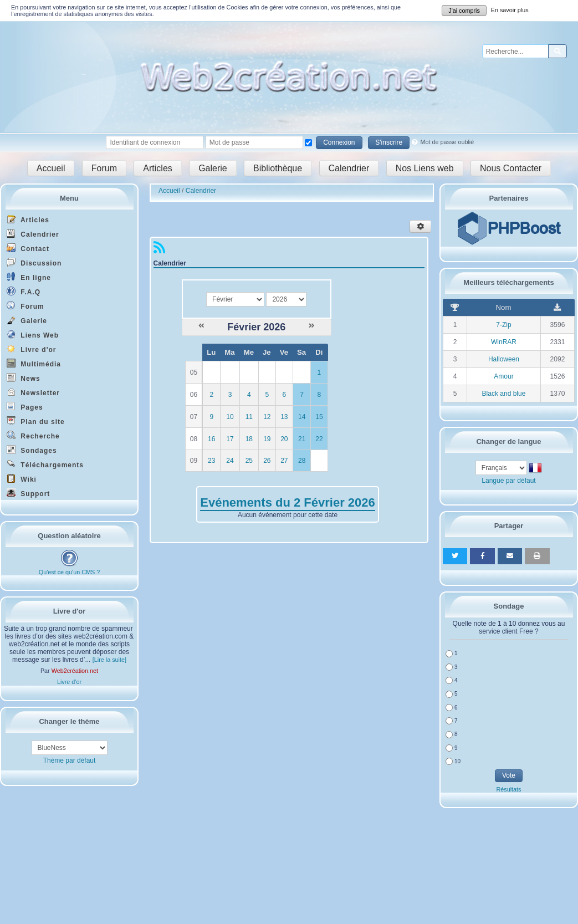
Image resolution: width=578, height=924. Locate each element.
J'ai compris (464, 11)
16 (211, 439)
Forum (104, 168)
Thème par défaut (70, 760)
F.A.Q (24, 291)
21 (302, 439)
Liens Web (33, 335)
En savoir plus (510, 10)
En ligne (29, 277)
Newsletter (33, 392)
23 (211, 461)
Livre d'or (32, 349)
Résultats (508, 789)
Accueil (51, 168)
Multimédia (34, 363)
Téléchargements (45, 464)
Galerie (213, 168)
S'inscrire (389, 142)
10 (230, 417)
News (24, 378)
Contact (28, 248)
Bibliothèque (278, 168)
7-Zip (503, 325)
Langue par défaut (508, 481)
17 (230, 439)
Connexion (339, 142)
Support (28, 493)
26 (267, 461)
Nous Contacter (511, 168)
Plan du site (36, 421)
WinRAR (504, 342)
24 (230, 461)
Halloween (504, 359)
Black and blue (504, 394)
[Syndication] (159, 250)
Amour (503, 376)
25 (249, 461)
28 (302, 461)
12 (267, 417)
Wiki (22, 479)
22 (319, 439)
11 (249, 417)
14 (302, 417)
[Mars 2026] (312, 326)
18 (249, 439)
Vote (509, 775)
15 (319, 417)
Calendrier (349, 168)
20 (284, 439)
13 (284, 417)
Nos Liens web (425, 168)
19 (267, 439)
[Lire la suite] (109, 660)
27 (284, 461)
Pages (25, 407)
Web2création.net (75, 671)
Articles (157, 168)
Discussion (34, 262)
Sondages (32, 450)
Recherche (33, 435)
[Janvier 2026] (201, 326)
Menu (69, 198)
